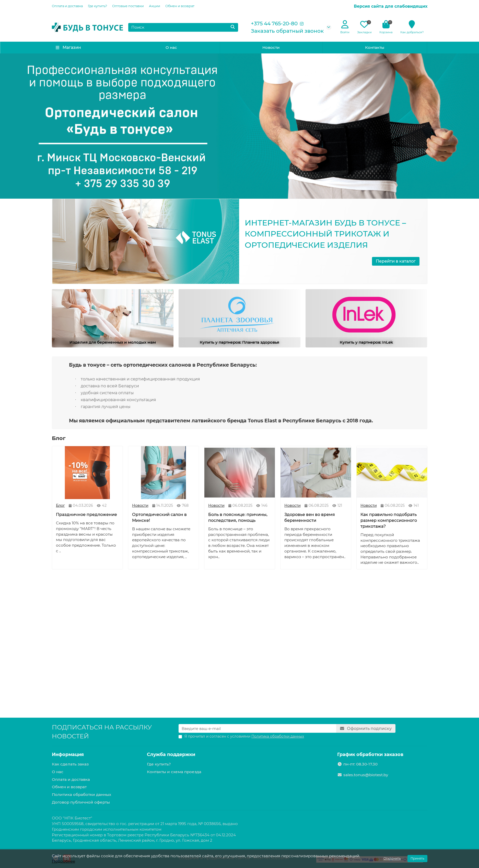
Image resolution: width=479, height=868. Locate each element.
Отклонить (392, 858)
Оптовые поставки (128, 6)
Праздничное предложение (86, 515)
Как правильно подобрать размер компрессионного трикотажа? (389, 520)
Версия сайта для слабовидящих (391, 6)
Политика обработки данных (81, 794)
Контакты (375, 47)
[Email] (257, 728)
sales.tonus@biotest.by (366, 775)
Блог (60, 505)
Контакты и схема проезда (174, 772)
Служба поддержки (171, 754)
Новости (271, 47)
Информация (68, 754)
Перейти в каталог (396, 261)
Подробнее (63, 861)
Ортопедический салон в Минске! (159, 517)
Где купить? (97, 6)
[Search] (183, 27)
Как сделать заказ (70, 764)
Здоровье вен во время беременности (310, 517)
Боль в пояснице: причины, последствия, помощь (238, 517)
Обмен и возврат (180, 6)
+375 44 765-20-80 (274, 24)
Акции (155, 6)
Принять (417, 858)
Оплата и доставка (67, 6)
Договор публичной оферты (81, 802)
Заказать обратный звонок (287, 31)
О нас (171, 47)
